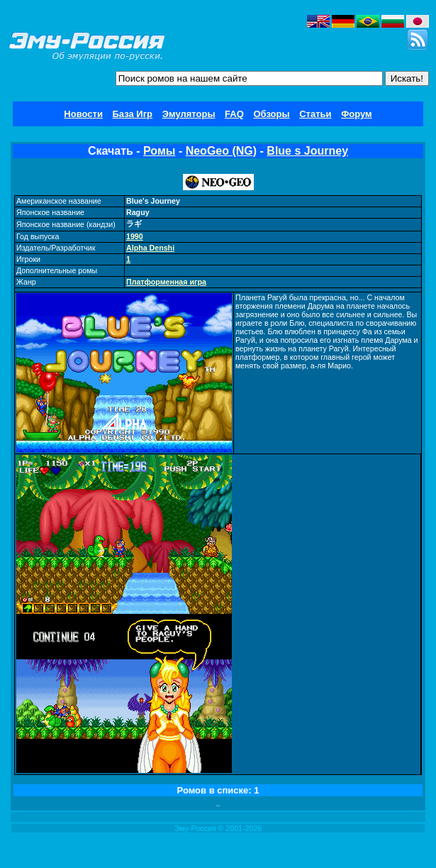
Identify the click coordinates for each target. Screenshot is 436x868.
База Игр (133, 114)
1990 (135, 236)
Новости (83, 114)
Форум (356, 114)
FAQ (234, 114)
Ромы (159, 151)
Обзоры (271, 114)
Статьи (315, 114)
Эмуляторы (189, 114)
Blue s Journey (307, 151)
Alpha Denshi (150, 248)
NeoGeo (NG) (221, 151)
